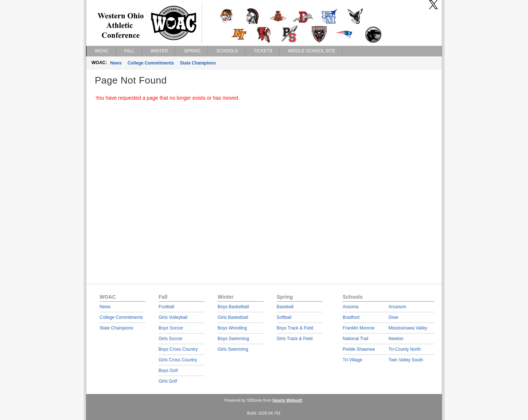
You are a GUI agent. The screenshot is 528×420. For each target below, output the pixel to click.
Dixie (394, 317)
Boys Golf (168, 371)
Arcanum (397, 307)
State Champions (198, 63)
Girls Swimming (233, 349)
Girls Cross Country (178, 360)
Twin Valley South (406, 360)
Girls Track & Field (295, 339)
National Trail (356, 339)
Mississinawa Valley (408, 328)
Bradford (351, 317)
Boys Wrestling (232, 328)
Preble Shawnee (359, 349)
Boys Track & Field (295, 328)
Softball (284, 317)
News (116, 63)
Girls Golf (168, 381)
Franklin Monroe (359, 328)
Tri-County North (405, 349)
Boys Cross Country (178, 349)
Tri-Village (353, 360)
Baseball (285, 307)
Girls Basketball (233, 317)
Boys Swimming (233, 339)
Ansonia (351, 307)
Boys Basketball (233, 307)
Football (167, 307)
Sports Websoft (287, 400)
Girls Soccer (171, 339)
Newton (396, 339)
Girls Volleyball (173, 317)
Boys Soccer (171, 328)
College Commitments (151, 63)
